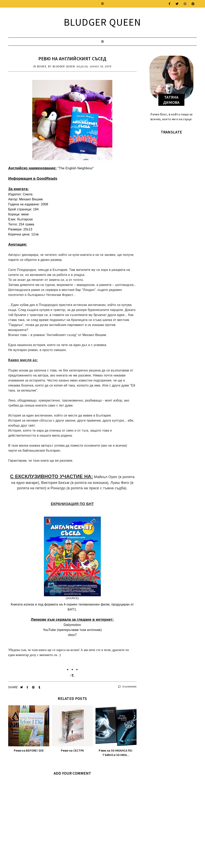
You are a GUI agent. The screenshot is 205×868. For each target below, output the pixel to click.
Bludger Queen (102, 22)
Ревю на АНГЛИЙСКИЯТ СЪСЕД (72, 59)
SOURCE (72, 598)
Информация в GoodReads (33, 179)
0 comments (127, 687)
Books (42, 66)
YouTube (49, 630)
